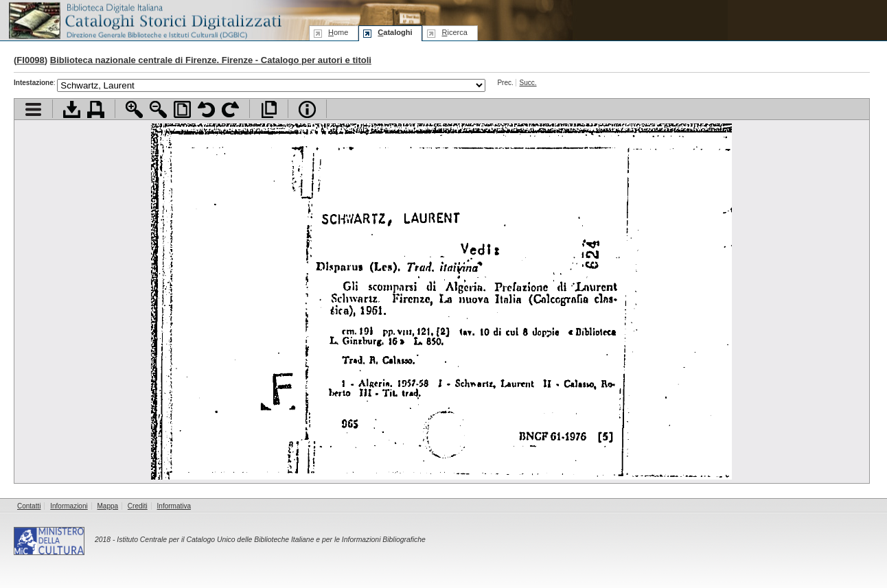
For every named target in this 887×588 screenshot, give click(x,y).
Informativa (174, 506)
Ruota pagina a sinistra (206, 109)
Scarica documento (72, 109)
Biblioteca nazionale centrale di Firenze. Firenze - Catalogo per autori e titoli (211, 60)
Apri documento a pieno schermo (269, 109)
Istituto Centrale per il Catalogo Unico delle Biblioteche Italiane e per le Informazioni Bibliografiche (271, 540)
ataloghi (395, 32)
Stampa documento (96, 109)
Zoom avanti (134, 109)
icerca (454, 32)
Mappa (108, 506)
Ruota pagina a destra (230, 109)
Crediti (138, 506)
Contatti (29, 506)
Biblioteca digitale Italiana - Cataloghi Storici (144, 20)
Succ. (528, 83)
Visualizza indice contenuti (33, 109)
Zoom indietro (158, 109)
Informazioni (69, 506)
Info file (307, 109)
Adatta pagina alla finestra (182, 109)
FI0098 (30, 60)
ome (338, 32)
